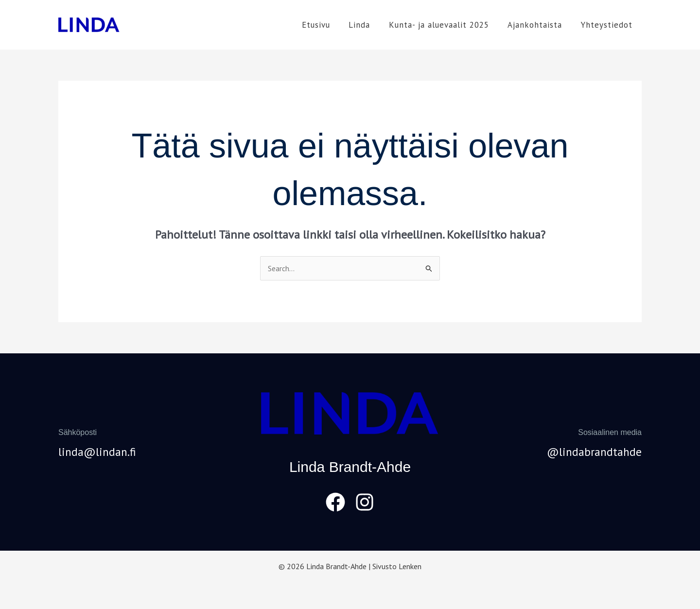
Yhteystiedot (608, 25)
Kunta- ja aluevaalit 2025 (444, 25)
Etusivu (326, 25)
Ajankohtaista (538, 25)
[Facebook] (335, 502)
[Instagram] (365, 502)
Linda (367, 25)
